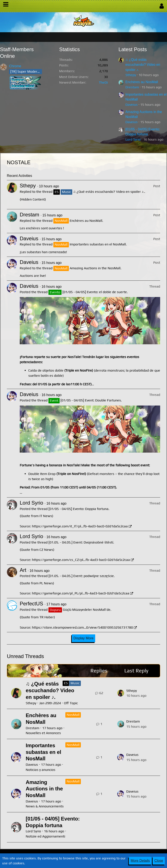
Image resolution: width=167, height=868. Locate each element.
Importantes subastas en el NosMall (98, 244)
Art (23, 570)
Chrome (15, 66)
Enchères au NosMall (142, 82)
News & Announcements (45, 806)
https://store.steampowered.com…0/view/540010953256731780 (82, 627)
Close (159, 861)
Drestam (132, 87)
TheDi (103, 82)
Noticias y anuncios (41, 770)
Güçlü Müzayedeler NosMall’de (87, 610)
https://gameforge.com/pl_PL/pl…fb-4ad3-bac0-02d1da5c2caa (81, 593)
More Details (140, 861)
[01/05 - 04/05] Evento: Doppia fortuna (78, 509)
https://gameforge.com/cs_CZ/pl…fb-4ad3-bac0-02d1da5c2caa (81, 560)
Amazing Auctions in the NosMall (95, 268)
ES (66, 683)
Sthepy (131, 75)
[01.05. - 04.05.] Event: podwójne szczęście (81, 576)
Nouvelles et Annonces (43, 733)
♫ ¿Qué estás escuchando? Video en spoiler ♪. (143, 65)
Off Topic (71, 703)
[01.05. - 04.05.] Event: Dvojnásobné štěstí (81, 542)
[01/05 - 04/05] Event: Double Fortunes (91, 400)
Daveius (132, 105)
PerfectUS (31, 604)
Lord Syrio (133, 139)
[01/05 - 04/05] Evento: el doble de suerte (95, 292)
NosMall (73, 715)
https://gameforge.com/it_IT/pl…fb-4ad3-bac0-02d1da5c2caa (80, 526)
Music (75, 683)
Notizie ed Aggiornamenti (45, 836)
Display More (83, 638)
